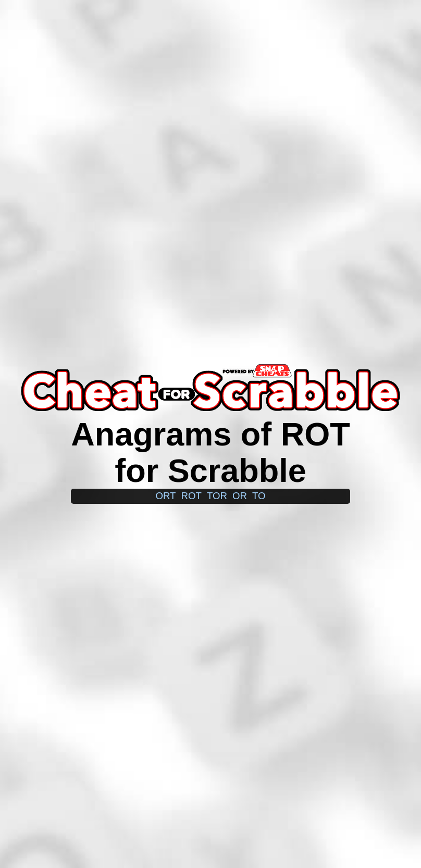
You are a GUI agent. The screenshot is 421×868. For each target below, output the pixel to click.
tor (217, 496)
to (259, 496)
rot (191, 496)
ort (165, 496)
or (240, 496)
